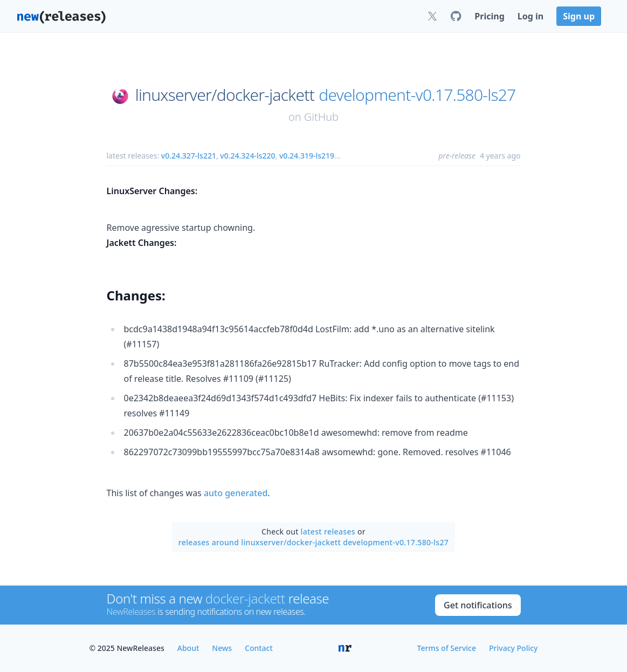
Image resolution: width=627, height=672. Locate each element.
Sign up (579, 16)
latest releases (328, 532)
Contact (259, 648)
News (222, 648)
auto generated (236, 493)
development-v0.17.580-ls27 (417, 95)
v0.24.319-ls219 (307, 156)
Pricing (489, 16)
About (188, 648)
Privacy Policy (513, 648)
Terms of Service (447, 648)
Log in (530, 16)
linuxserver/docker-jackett (225, 95)
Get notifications (478, 605)
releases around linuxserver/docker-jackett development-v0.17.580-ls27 (313, 542)
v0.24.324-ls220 (247, 156)
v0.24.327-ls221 (189, 156)
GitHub (321, 117)
